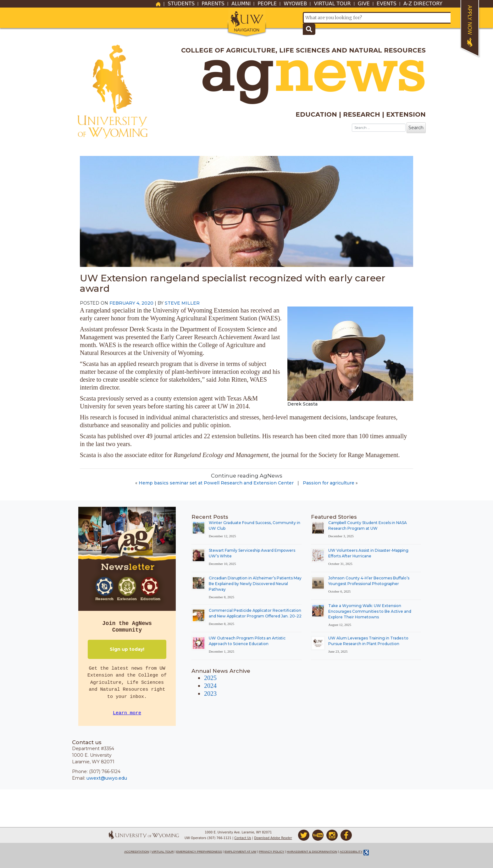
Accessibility (351, 851)
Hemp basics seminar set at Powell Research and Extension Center (216, 483)
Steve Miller (182, 303)
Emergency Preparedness (199, 851)
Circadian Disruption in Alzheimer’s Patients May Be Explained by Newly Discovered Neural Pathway (255, 584)
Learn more (127, 713)
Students (181, 4)
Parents (213, 4)
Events (387, 4)
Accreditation (137, 851)
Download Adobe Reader (273, 838)
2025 (210, 678)
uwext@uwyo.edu (107, 778)
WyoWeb (295, 4)
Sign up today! (127, 649)
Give (364, 4)
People (267, 4)
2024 (210, 686)
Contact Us (243, 838)
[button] (247, 23)
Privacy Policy (271, 851)
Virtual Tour (332, 4)
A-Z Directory (423, 4)
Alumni (241, 4)
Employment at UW (240, 851)
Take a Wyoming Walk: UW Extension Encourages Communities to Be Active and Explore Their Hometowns (370, 611)
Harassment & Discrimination (312, 851)
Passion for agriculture (329, 483)
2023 (210, 694)
